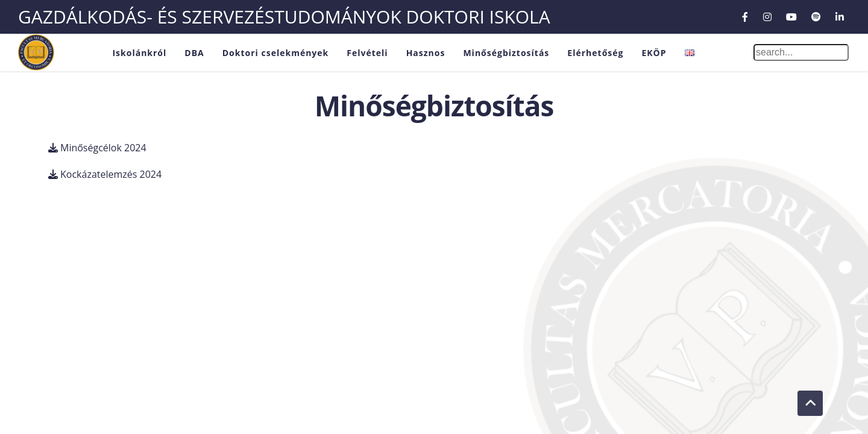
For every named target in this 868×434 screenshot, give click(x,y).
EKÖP (654, 53)
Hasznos (426, 53)
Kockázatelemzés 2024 (111, 174)
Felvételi (367, 53)
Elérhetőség (595, 53)
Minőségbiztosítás (506, 53)
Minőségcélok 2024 (103, 148)
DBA (194, 53)
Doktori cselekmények (276, 53)
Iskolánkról (139, 53)
